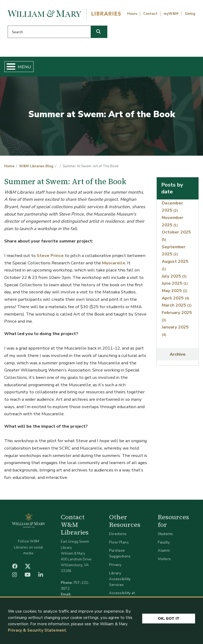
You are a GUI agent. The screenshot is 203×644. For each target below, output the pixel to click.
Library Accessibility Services (120, 579)
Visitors (164, 559)
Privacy (115, 565)
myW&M (171, 14)
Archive (178, 354)
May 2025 (175, 291)
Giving (190, 14)
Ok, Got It (169, 618)
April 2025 (176, 298)
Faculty (164, 542)
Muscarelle (114, 263)
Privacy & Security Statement (37, 630)
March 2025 (177, 305)
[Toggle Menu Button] (9, 67)
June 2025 (175, 283)
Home (9, 166)
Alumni (164, 550)
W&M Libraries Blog (36, 166)
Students (165, 534)
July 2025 (174, 276)
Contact (150, 14)
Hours (132, 14)
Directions (118, 534)
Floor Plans (119, 542)
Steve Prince (50, 256)
